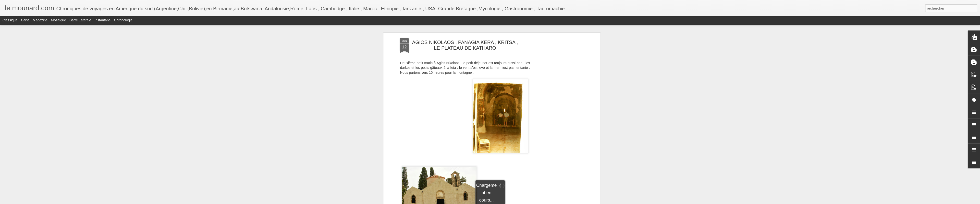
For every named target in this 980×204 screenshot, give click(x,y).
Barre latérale (80, 20)
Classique (10, 20)
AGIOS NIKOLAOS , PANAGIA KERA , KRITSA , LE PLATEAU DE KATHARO (465, 45)
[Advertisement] (557, 116)
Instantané (103, 20)
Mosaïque (58, 20)
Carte (25, 20)
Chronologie (123, 20)
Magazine (40, 20)
